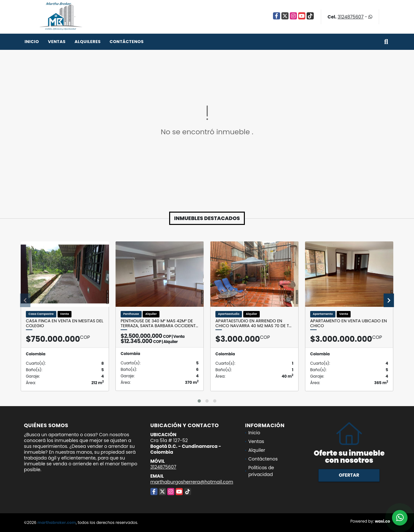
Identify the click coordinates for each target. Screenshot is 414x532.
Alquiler (257, 450)
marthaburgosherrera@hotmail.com (192, 482)
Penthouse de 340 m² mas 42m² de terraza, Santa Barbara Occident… (159, 323)
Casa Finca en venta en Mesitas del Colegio (65, 323)
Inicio (32, 42)
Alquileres (87, 42)
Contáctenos (127, 42)
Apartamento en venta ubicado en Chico (349, 323)
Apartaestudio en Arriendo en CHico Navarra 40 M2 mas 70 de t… (253, 323)
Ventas (57, 42)
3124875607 (351, 17)
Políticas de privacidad (261, 471)
